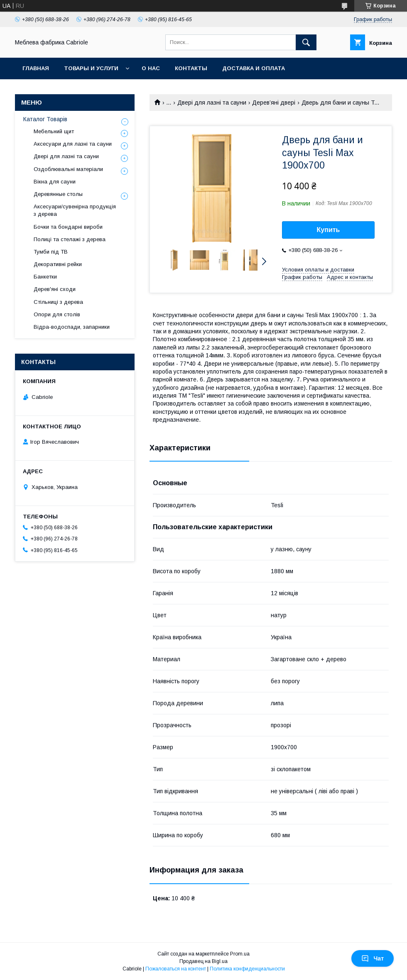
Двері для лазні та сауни (212, 103)
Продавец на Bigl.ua (203, 961)
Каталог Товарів (45, 119)
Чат (373, 958)
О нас (151, 68)
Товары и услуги (91, 68)
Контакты (191, 68)
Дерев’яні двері (274, 103)
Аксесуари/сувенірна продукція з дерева (75, 210)
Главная (36, 68)
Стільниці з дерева (58, 302)
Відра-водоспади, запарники (72, 327)
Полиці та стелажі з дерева (70, 239)
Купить (329, 230)
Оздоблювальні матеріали (68, 169)
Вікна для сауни (55, 182)
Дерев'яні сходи (55, 289)
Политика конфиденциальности (247, 969)
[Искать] (306, 42)
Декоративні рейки (58, 264)
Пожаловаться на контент (176, 969)
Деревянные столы (58, 194)
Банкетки (45, 277)
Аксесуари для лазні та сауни (73, 144)
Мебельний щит (54, 131)
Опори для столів (57, 314)
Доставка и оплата (254, 68)
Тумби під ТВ (51, 252)
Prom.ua (240, 954)
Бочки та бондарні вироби (68, 227)
